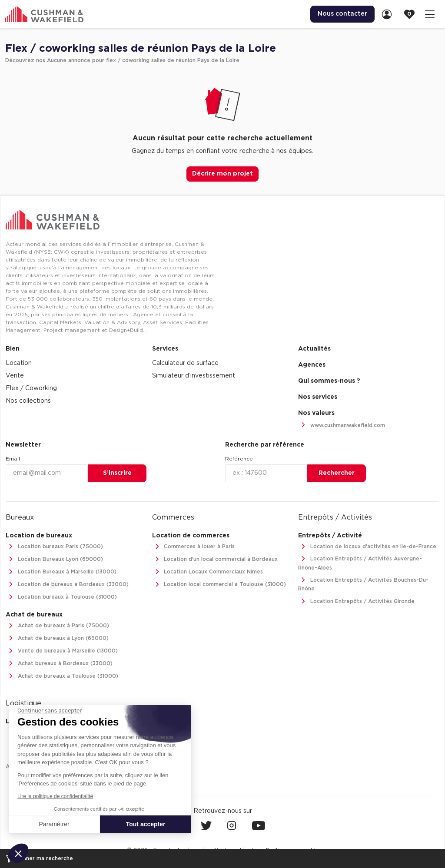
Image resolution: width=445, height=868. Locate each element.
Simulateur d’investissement (194, 376)
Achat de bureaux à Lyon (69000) (57, 638)
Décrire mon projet (222, 174)
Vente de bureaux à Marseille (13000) (62, 651)
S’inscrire (117, 473)
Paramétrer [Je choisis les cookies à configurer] (54, 824)
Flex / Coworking (31, 388)
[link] (389, 14)
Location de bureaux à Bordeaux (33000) (67, 585)
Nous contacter (342, 14)
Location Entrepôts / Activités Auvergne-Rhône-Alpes (360, 562)
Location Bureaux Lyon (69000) (54, 559)
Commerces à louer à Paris (194, 547)
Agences (312, 365)
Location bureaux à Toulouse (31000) (61, 597)
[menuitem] (342, 14)
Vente (15, 376)
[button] (18, 853)
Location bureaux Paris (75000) (54, 547)
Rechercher (337, 473)
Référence (239, 459)
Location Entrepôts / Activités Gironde (356, 601)
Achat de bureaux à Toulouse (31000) (62, 676)
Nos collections (28, 401)
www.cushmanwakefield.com (342, 426)
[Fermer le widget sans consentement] (50, 711)
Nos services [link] (318, 397)
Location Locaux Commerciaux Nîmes (208, 572)
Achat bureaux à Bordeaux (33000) (59, 664)
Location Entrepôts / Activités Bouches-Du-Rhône (363, 584)
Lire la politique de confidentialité (55, 796)
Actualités (314, 349)
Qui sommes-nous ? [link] (329, 381)
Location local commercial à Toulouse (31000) (219, 585)
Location (19, 363)
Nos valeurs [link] (316, 413)
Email (13, 459)
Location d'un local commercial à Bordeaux (215, 559)
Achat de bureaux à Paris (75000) (57, 626)
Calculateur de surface (185, 363)
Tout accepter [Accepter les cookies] (146, 824)
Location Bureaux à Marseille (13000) (61, 572)
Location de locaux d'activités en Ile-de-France (367, 547)
